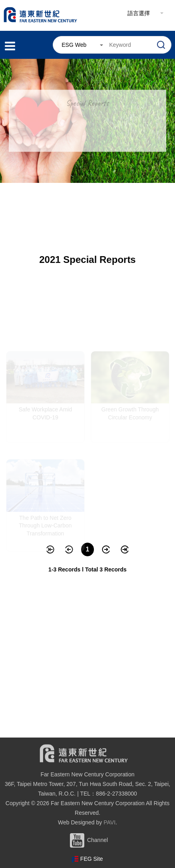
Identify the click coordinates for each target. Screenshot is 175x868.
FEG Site (92, 859)
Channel (87, 840)
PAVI (109, 822)
